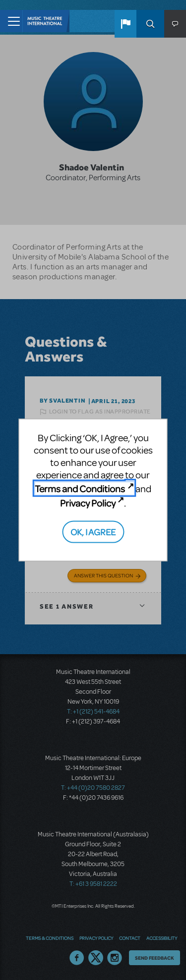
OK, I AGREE (93, 532)
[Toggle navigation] (11, 21)
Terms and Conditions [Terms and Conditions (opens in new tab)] (80, 489)
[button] (125, 24)
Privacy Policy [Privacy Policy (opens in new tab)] (88, 502)
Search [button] (150, 24)
